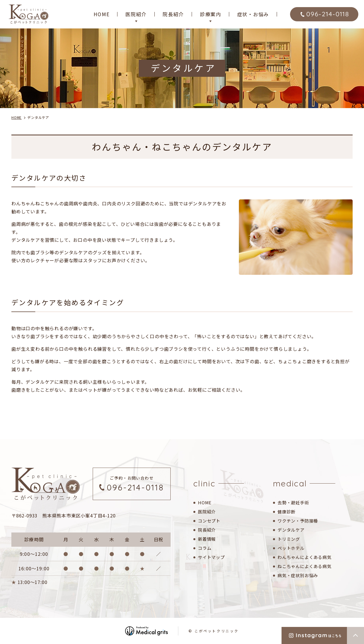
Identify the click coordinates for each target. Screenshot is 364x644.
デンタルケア (291, 530)
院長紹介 (173, 14)
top (355, 635)
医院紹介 (207, 512)
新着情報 (207, 539)
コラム (205, 548)
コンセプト (209, 521)
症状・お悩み (253, 14)
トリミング (289, 539)
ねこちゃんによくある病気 (305, 566)
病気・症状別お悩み (298, 575)
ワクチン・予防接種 (298, 521)
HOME (102, 14)
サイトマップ (211, 557)
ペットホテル (291, 548)
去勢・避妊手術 (293, 502)
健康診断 (287, 512)
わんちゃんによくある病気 (305, 557)
